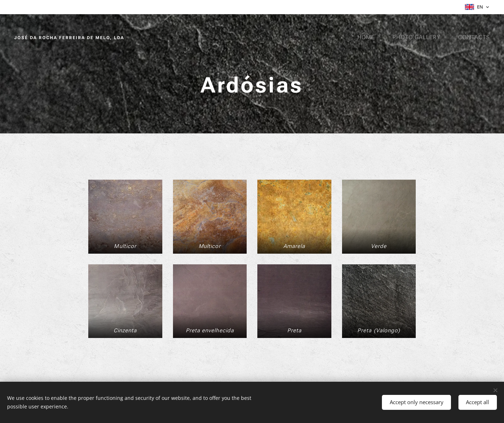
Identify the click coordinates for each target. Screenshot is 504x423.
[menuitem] (368, 37)
